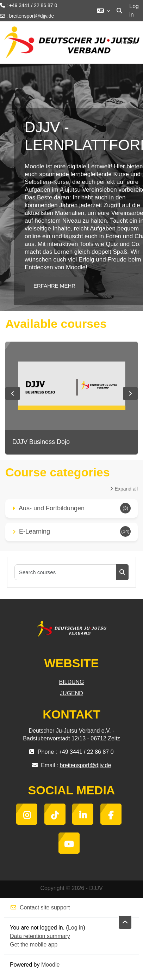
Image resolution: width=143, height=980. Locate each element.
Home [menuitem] (128, 42)
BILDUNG (71, 682)
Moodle (50, 965)
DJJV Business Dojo (41, 442)
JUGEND (71, 693)
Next (130, 393)
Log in (134, 10)
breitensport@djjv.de (32, 16)
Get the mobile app (34, 945)
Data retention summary (40, 936)
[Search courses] (66, 572)
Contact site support (40, 907)
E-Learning (35, 531)
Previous (13, 393)
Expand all (126, 489)
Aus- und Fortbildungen (52, 508)
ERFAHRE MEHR (54, 286)
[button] (103, 11)
